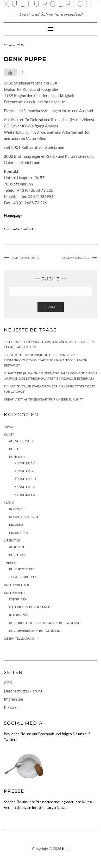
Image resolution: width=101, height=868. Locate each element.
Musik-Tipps (18, 532)
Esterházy (18, 599)
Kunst (9, 434)
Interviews (18, 615)
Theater (11, 563)
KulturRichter (17, 585)
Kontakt (11, 707)
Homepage (13, 215)
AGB (8, 683)
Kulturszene (15, 593)
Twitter (10, 739)
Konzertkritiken (24, 517)
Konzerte (17, 509)
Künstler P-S (25, 487)
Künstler (17, 457)
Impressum (13, 699)
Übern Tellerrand (19, 638)
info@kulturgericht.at (49, 807)
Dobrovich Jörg (26, 258)
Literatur (12, 540)
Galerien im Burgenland (30, 607)
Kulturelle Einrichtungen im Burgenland (45, 623)
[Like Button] (10, 72)
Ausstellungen (22, 441)
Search (51, 307)
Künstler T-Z (25, 495)
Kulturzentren (22, 569)
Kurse (14, 449)
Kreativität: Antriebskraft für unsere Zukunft (43, 399)
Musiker (16, 525)
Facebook (46, 734)
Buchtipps (18, 555)
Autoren (17, 547)
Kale (66, 849)
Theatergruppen (23, 577)
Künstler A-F (28, 229)
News (8, 427)
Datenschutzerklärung (23, 691)
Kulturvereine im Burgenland (35, 631)
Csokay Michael (76, 258)
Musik (9, 502)
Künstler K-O (25, 479)
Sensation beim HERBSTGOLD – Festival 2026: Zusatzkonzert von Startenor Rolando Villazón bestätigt (46, 360)
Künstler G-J (25, 471)
